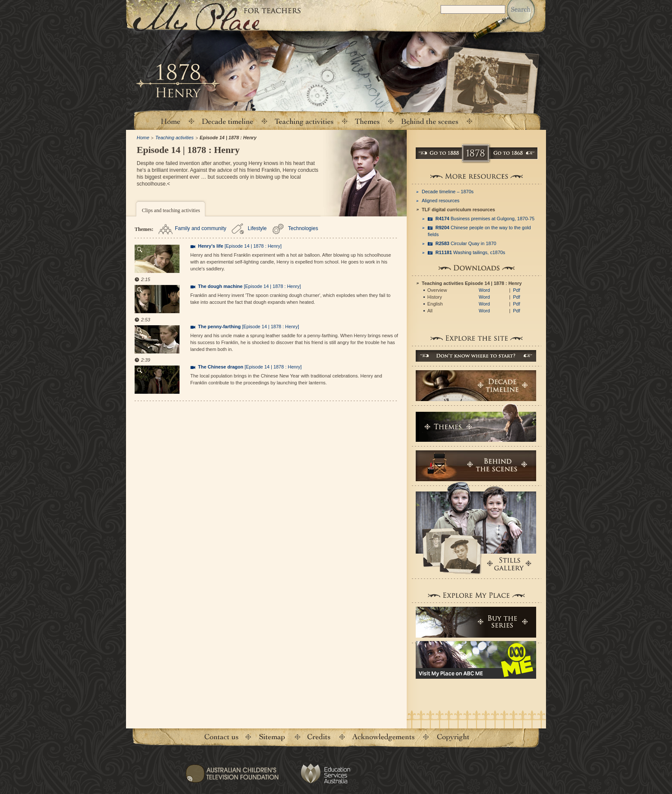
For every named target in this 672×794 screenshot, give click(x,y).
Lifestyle (257, 228)
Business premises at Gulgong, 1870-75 (485, 219)
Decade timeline (228, 121)
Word (484, 290)
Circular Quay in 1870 (466, 243)
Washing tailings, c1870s (470, 252)
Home (170, 121)
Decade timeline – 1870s (448, 192)
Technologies (303, 228)
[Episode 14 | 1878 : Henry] (240, 246)
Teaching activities (304, 121)
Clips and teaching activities (171, 210)
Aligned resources (441, 201)
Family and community (201, 228)
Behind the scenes (430, 121)
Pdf (517, 290)
